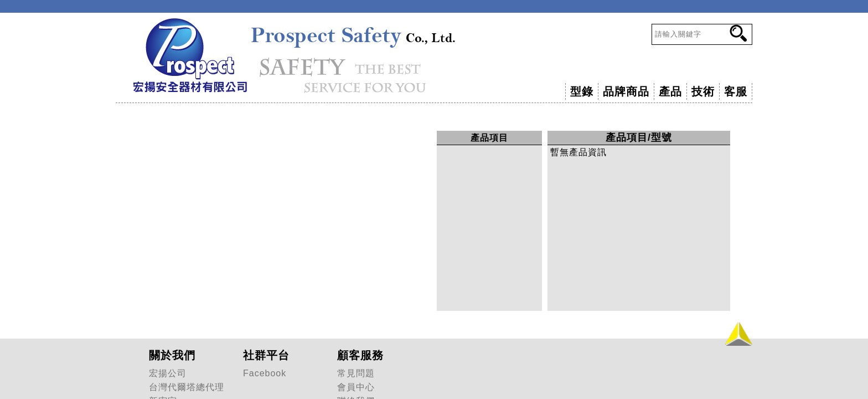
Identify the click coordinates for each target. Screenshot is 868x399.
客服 (736, 91)
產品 (670, 91)
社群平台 (266, 355)
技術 (703, 91)
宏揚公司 (168, 373)
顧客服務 (360, 355)
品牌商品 (626, 91)
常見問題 (356, 373)
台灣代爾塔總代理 (187, 387)
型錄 (582, 91)
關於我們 (172, 355)
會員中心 (356, 387)
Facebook (265, 373)
